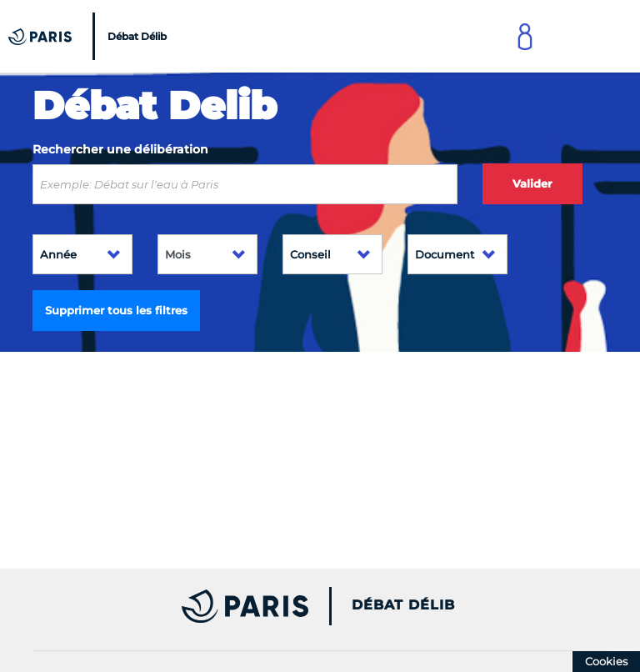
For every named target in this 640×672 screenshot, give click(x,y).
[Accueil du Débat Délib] (90, 36)
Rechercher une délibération (120, 149)
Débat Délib (403, 605)
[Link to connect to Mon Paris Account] (525, 36)
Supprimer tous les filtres (116, 310)
